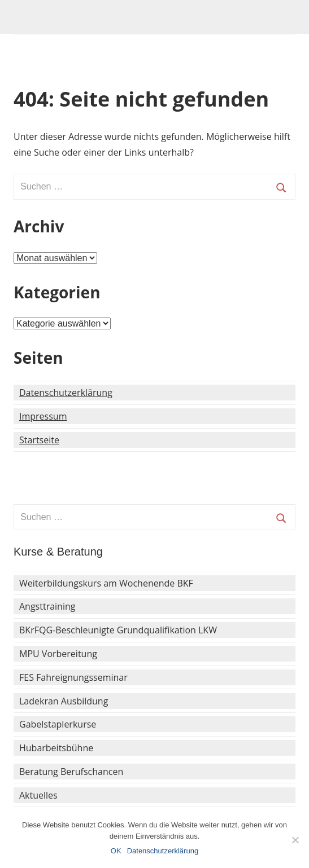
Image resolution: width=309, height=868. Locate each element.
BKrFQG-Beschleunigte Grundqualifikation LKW (118, 630)
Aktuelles (38, 795)
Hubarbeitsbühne (56, 748)
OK (116, 851)
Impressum (43, 416)
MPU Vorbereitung (58, 654)
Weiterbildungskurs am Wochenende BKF (106, 583)
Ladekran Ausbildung (64, 701)
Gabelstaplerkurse (58, 724)
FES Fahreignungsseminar (73, 677)
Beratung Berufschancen (71, 772)
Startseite (39, 440)
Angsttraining (47, 606)
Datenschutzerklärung (66, 393)
